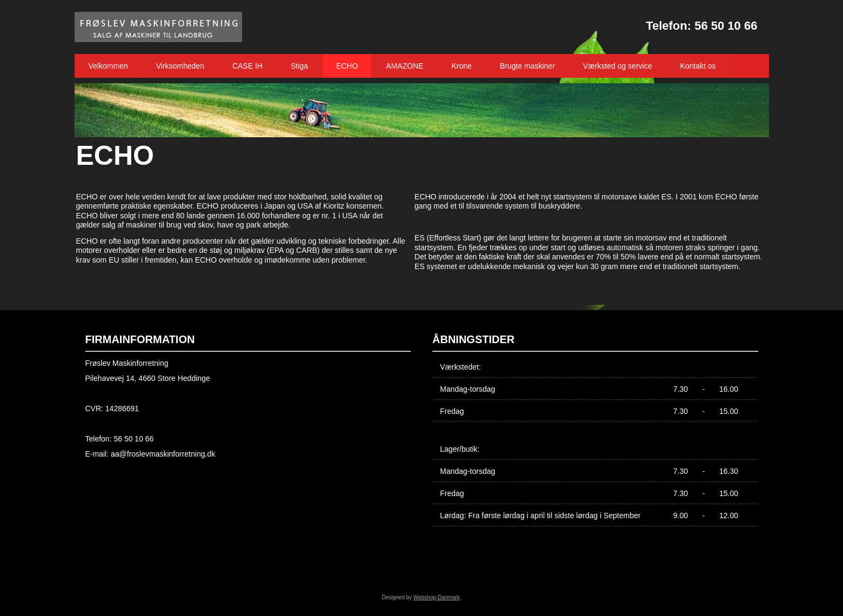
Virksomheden (180, 66)
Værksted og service (618, 66)
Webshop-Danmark (437, 597)
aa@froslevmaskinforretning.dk (163, 454)
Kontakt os (698, 66)
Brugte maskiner (527, 66)
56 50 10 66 (726, 26)
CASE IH (247, 66)
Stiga (299, 66)
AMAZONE (404, 66)
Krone (462, 66)
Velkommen (108, 66)
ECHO (347, 66)
